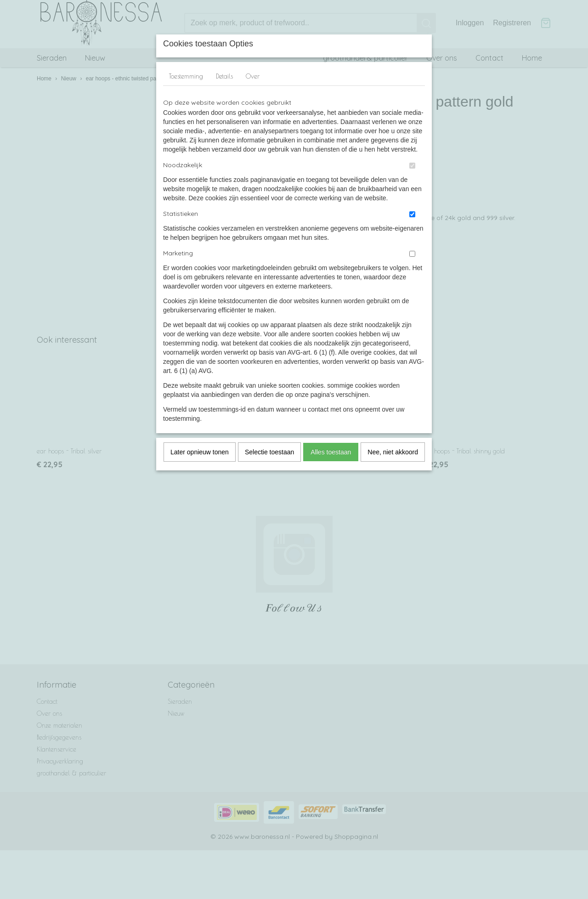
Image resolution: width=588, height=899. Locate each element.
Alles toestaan (331, 452)
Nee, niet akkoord (393, 452)
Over (253, 76)
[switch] (412, 166)
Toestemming (186, 76)
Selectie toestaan (269, 452)
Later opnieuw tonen (200, 452)
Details (224, 76)
